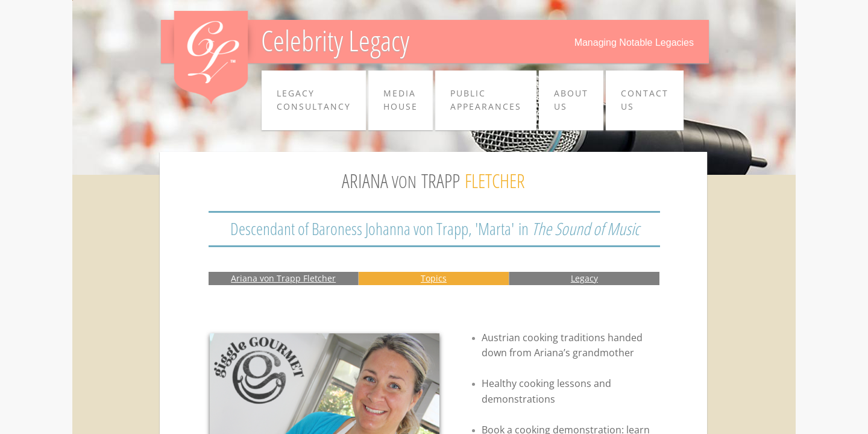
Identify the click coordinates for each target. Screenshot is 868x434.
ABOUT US (571, 100)
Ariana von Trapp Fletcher (283, 278)
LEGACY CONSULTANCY (314, 100)
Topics (434, 278)
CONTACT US (645, 100)
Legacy (584, 278)
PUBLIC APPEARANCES (486, 100)
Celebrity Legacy (335, 40)
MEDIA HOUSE (401, 100)
